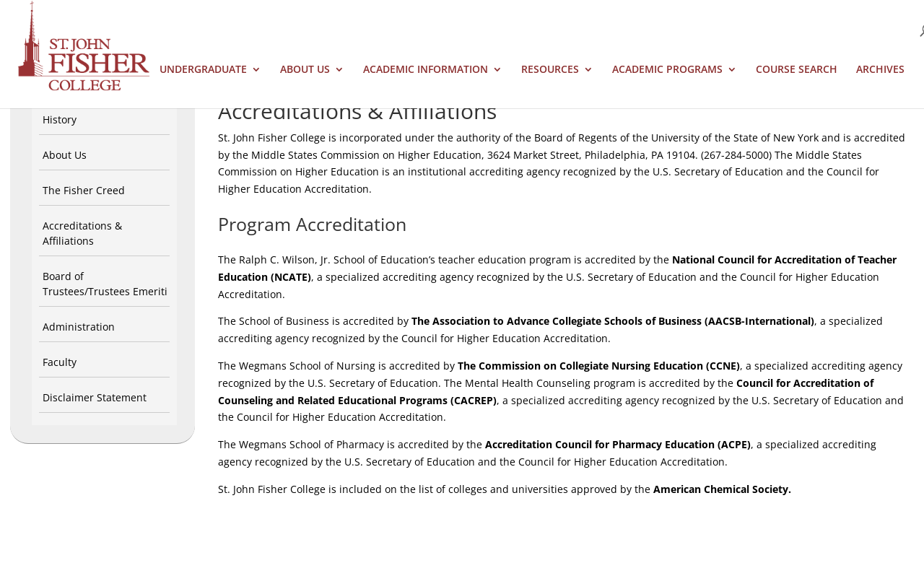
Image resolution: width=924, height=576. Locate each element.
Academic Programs (667, 70)
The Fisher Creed (84, 190)
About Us (305, 70)
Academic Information (426, 70)
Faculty (60, 362)
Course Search (797, 70)
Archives (880, 70)
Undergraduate (203, 70)
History (60, 119)
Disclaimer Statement (95, 397)
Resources (550, 70)
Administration (79, 327)
